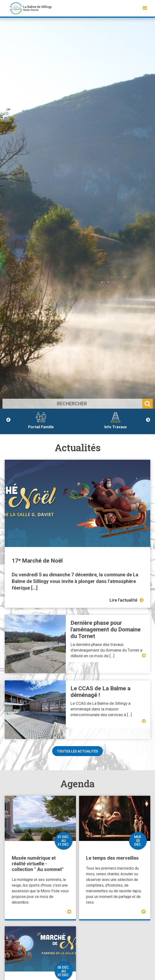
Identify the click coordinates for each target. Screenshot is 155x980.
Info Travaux (115, 421)
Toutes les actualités (77, 751)
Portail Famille (41, 421)
